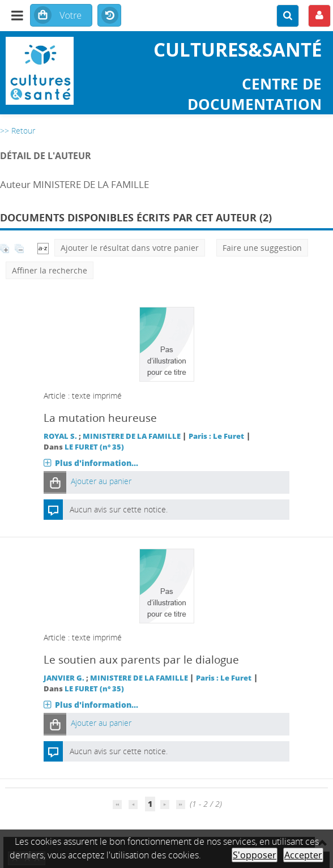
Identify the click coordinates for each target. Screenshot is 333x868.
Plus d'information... (97, 463)
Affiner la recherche (50, 270)
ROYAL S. (60, 436)
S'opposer (255, 855)
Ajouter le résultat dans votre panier (130, 248)
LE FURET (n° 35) (94, 447)
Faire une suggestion (262, 248)
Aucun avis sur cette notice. (119, 509)
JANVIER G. (64, 678)
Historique (109, 16)
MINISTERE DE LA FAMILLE (132, 436)
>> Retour (18, 131)
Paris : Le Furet (216, 436)
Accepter (303, 855)
